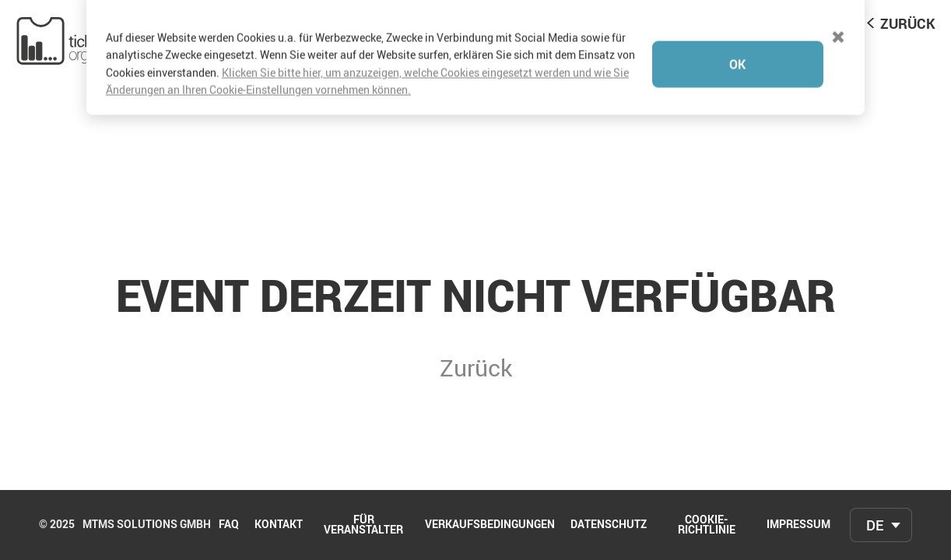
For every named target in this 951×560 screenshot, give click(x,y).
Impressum (798, 525)
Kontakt (279, 525)
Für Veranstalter (363, 525)
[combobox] (881, 525)
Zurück (908, 23)
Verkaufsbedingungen (490, 525)
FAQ (229, 525)
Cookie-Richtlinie (707, 525)
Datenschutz (609, 525)
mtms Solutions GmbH (147, 525)
